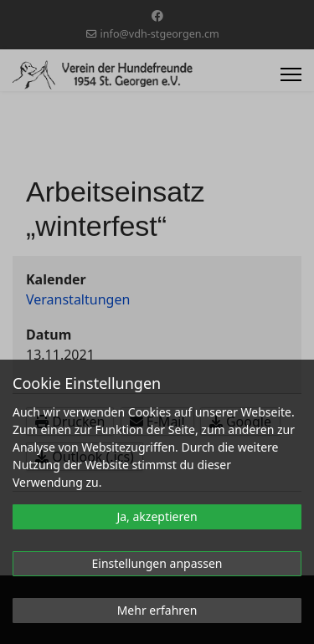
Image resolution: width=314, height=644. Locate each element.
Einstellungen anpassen (157, 563)
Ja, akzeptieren (157, 516)
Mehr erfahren (157, 610)
